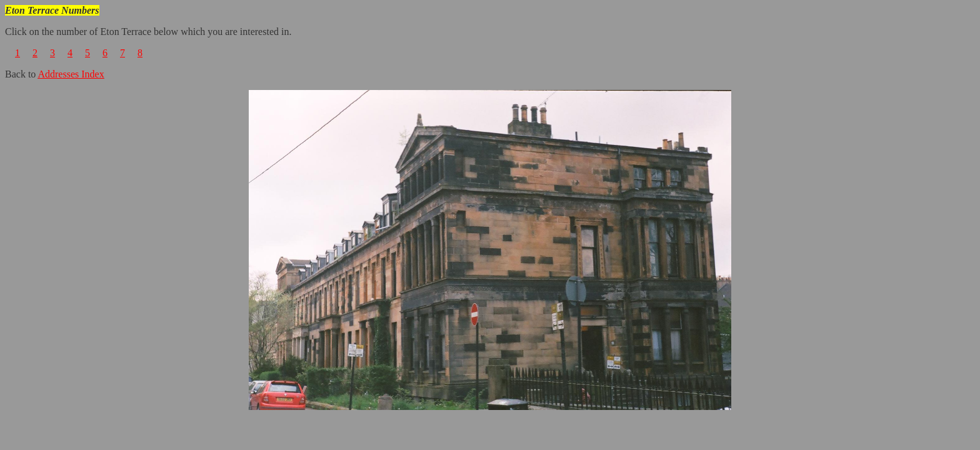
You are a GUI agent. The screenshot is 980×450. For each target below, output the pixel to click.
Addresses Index (71, 74)
